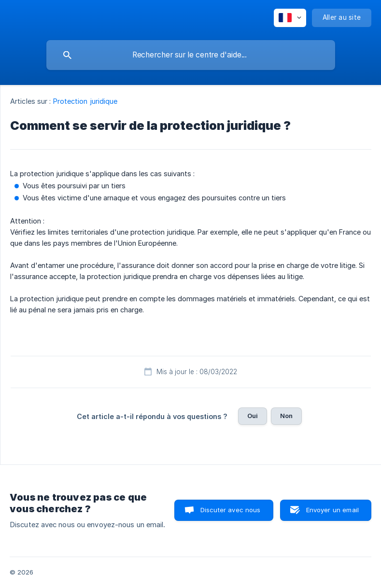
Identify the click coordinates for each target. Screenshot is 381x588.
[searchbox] (191, 55)
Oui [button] (253, 416)
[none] (290, 18)
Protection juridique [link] (85, 101)
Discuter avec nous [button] (231, 510)
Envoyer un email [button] (332, 510)
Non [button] (286, 416)
